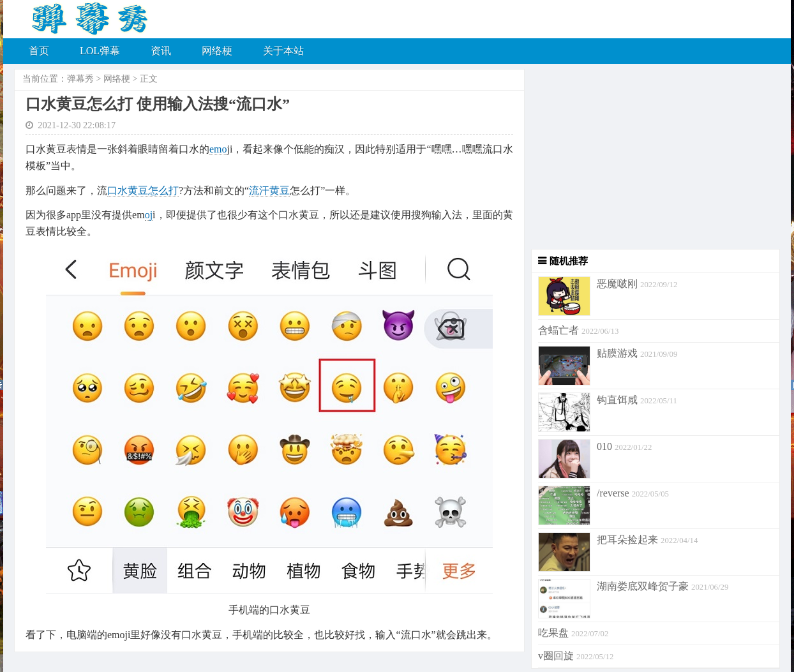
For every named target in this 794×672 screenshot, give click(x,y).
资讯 (161, 51)
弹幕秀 (80, 79)
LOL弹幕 (100, 51)
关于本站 (283, 51)
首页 (39, 51)
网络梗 (217, 51)
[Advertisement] (652, 160)
